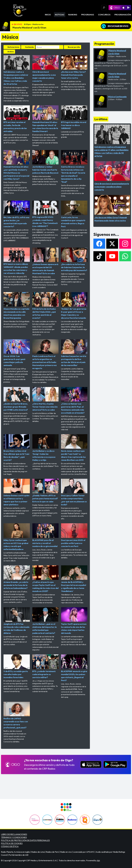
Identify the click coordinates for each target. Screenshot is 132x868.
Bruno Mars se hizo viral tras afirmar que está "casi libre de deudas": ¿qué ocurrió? (17, 448)
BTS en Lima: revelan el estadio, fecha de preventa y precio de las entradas (17, 119)
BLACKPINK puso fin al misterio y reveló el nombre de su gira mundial (46, 535)
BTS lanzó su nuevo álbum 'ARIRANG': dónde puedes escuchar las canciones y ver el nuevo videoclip (17, 261)
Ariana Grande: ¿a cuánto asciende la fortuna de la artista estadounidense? (17, 577)
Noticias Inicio (13, 47)
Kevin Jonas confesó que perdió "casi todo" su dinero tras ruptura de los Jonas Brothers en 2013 (74, 448)
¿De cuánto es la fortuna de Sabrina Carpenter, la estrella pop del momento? (74, 260)
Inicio (48, 15)
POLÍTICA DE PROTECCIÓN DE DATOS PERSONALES (25, 840)
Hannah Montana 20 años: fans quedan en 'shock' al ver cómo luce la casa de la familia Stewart (46, 119)
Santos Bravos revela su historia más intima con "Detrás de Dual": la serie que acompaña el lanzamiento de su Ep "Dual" (74, 167)
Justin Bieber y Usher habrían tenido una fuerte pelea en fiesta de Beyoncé (46, 162)
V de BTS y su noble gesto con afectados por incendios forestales (17, 666)
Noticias (60, 15)
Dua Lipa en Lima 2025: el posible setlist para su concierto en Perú (74, 535)
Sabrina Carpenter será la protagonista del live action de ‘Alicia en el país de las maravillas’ (74, 353)
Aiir (98, 860)
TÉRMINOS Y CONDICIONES (14, 837)
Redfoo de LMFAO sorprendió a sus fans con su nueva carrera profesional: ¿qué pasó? (17, 715)
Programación (123, 15)
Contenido (29, 47)
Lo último (101, 119)
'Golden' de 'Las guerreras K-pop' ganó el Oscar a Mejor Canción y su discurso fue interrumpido (74, 306)
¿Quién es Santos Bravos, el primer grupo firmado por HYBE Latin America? (17, 399)
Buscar (61, 47)
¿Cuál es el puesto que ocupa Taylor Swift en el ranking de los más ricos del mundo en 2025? (46, 579)
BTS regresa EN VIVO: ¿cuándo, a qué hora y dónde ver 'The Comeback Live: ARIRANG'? (46, 214)
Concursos (104, 15)
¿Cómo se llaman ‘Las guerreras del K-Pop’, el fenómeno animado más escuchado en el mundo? (74, 401)
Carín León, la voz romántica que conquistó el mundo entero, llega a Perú (74, 214)
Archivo (11, 52)
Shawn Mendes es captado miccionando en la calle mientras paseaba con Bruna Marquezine (17, 306)
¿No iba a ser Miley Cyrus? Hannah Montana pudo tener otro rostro (74, 67)
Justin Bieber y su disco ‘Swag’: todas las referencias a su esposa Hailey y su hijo (46, 448)
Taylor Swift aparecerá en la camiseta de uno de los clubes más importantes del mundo (74, 621)
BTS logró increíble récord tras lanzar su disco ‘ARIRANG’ (74, 117)
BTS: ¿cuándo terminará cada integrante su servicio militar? (46, 666)
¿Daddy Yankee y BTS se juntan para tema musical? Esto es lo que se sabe (46, 491)
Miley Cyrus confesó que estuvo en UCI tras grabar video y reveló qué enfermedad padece (17, 537)
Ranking (73, 15)
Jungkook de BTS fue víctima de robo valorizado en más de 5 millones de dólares (17, 621)
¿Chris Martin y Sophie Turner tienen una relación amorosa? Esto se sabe (46, 399)
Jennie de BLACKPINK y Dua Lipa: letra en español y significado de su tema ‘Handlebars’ (74, 579)
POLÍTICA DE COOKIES (12, 843)
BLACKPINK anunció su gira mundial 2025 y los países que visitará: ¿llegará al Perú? (74, 668)
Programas (88, 15)
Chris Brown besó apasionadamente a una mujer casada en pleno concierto (46, 69)
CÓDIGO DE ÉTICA (10, 846)
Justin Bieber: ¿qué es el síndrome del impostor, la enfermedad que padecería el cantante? (46, 621)
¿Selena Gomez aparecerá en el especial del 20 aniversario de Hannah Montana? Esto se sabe (46, 261)
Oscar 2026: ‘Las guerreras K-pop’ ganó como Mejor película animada (17, 353)
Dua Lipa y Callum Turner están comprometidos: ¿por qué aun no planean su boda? (74, 492)
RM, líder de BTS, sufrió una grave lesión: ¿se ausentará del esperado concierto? (17, 214)
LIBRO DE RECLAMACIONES (14, 834)
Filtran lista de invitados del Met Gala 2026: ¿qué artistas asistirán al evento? (46, 306)
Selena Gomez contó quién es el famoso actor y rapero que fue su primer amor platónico (17, 492)
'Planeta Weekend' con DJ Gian (29, 28)
